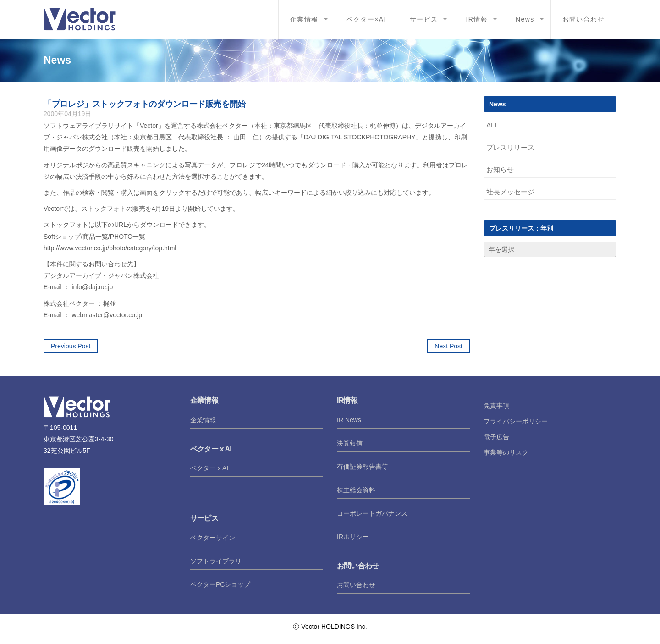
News (525, 19)
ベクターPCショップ (220, 584)
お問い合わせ (583, 19)
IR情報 (477, 19)
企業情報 (304, 19)
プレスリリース (510, 147)
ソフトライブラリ (216, 561)
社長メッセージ (510, 192)
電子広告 (496, 437)
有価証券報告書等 (363, 467)
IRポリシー (353, 537)
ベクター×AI (366, 19)
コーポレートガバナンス (372, 513)
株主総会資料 (356, 490)
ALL (492, 125)
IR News (349, 420)
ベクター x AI (209, 468)
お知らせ (500, 169)
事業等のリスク (506, 452)
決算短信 (350, 443)
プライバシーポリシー (516, 421)
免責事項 (496, 406)
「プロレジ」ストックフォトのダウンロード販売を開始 (145, 104)
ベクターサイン (213, 538)
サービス (424, 19)
